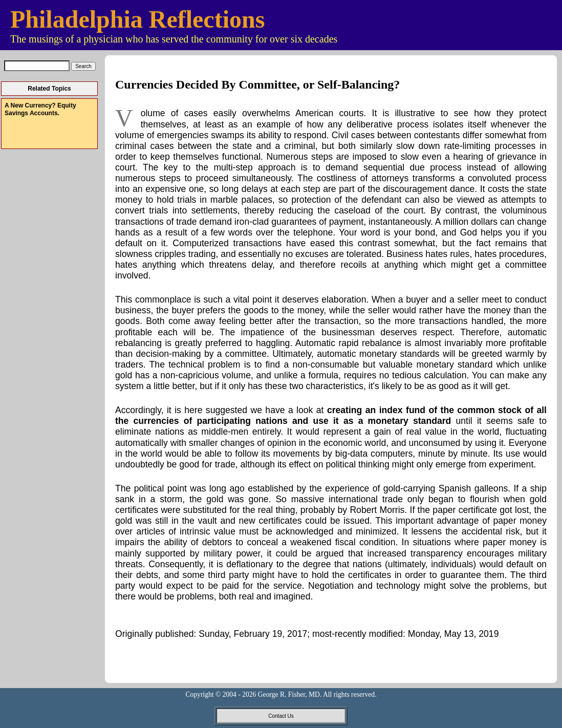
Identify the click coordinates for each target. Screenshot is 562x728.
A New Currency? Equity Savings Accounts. (40, 109)
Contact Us (281, 716)
